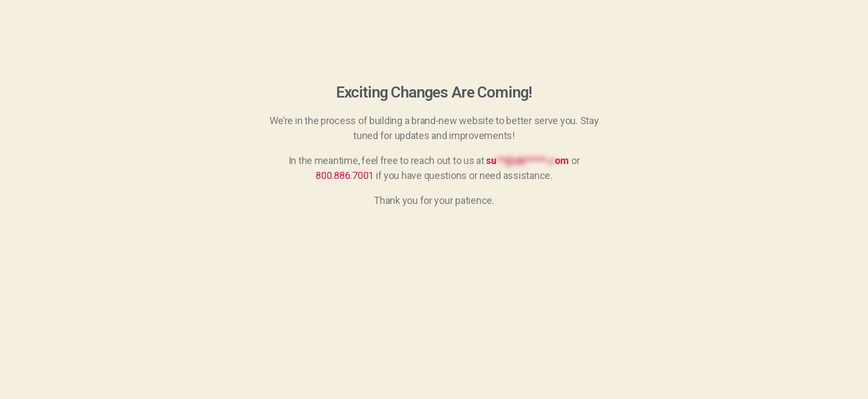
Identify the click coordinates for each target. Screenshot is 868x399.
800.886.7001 (345, 175)
